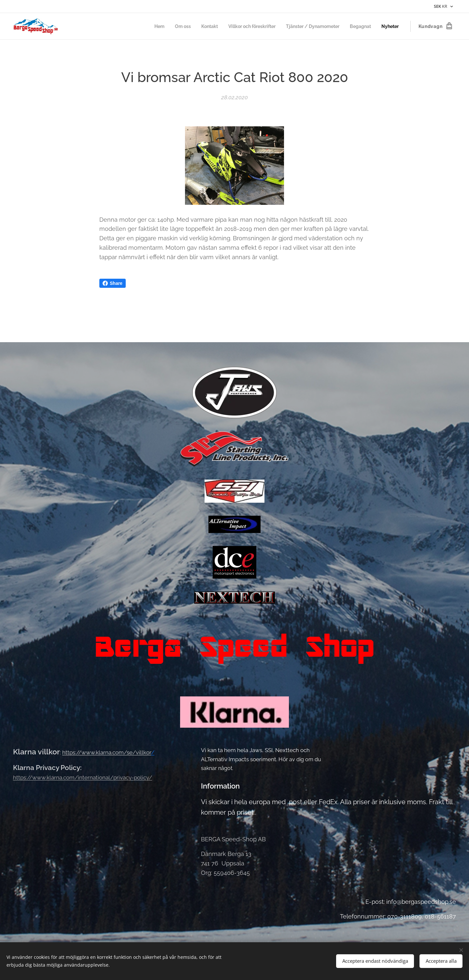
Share (113, 283)
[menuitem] (144, 26)
